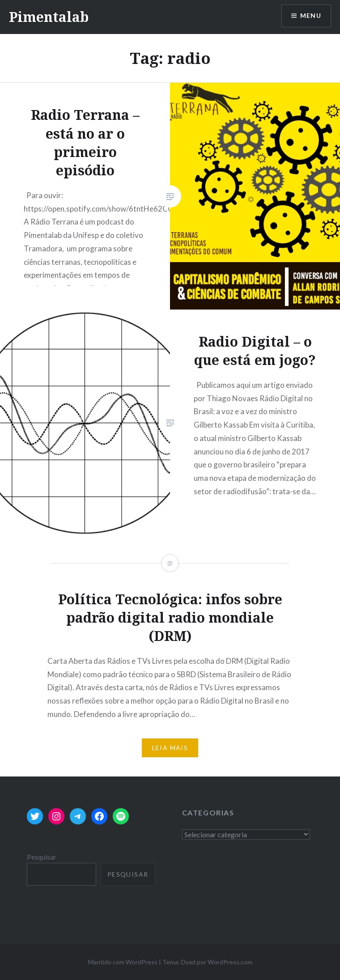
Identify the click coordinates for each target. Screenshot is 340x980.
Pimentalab (49, 17)
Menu (310, 16)
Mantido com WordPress (123, 962)
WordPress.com (230, 962)
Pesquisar (42, 857)
